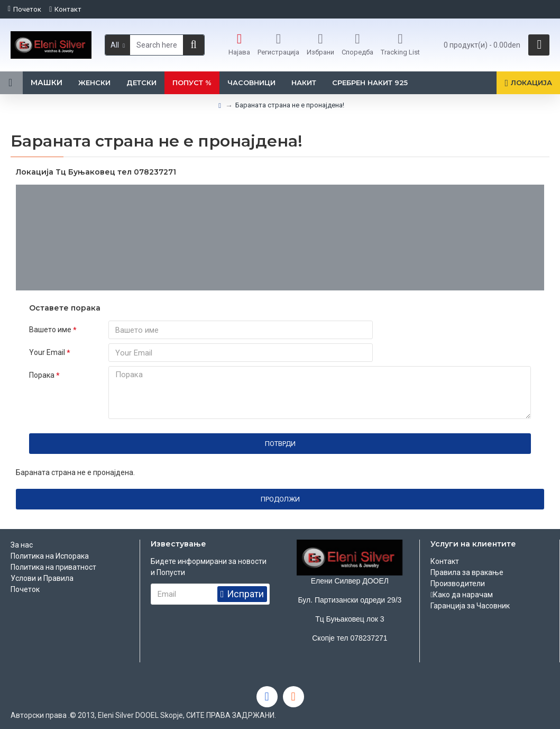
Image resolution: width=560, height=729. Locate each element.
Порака (42, 378)
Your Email (47, 354)
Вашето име (50, 330)
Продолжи (280, 503)
